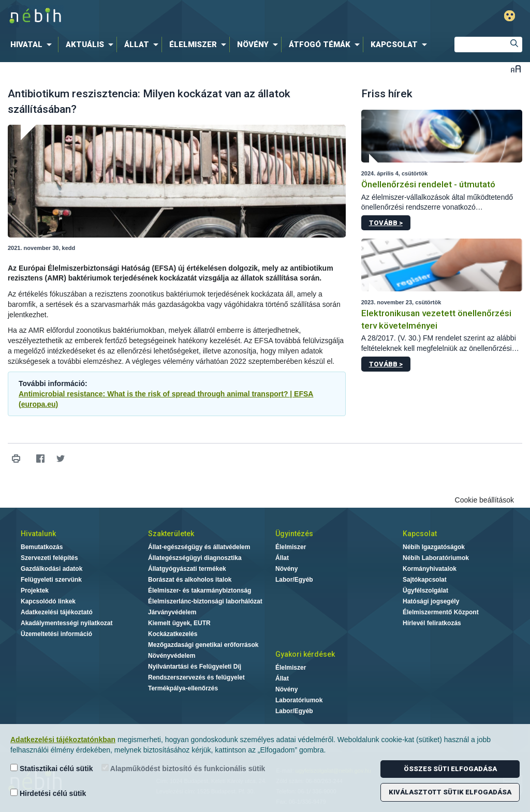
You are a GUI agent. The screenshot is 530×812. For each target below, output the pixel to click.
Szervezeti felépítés (49, 558)
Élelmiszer (291, 547)
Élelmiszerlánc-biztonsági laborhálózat (205, 601)
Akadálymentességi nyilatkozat (67, 623)
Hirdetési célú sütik (48, 793)
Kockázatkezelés (173, 634)
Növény (286, 569)
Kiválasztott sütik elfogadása (450, 792)
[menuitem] (33, 45)
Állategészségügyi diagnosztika (195, 558)
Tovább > (386, 223)
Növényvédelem (172, 656)
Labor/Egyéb (294, 580)
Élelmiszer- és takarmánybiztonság (200, 590)
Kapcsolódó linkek (48, 601)
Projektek (35, 590)
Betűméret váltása (516, 69)
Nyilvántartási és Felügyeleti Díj (195, 667)
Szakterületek (171, 534)
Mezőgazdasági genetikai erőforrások (203, 645)
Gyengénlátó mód (510, 16)
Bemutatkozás (42, 547)
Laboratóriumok (299, 700)
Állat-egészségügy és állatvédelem (199, 547)
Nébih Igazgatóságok (434, 547)
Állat (282, 558)
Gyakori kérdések (305, 654)
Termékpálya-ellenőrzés (183, 688)
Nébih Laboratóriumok (436, 558)
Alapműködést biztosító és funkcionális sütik (183, 768)
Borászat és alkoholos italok (190, 580)
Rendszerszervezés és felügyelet (196, 677)
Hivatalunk (38, 534)
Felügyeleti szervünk (51, 580)
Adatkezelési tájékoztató (57, 612)
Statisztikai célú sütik (52, 768)
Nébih (157, 16)
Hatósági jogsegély (431, 601)
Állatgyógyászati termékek (187, 569)
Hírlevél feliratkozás (432, 623)
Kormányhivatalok (430, 569)
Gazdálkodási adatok (51, 569)
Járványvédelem (172, 612)
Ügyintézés (294, 534)
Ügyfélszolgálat (425, 590)
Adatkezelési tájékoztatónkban (63, 740)
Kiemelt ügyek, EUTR (179, 623)
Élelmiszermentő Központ (441, 612)
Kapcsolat (420, 534)
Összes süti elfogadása (450, 769)
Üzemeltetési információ (56, 634)
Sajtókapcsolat (425, 580)
